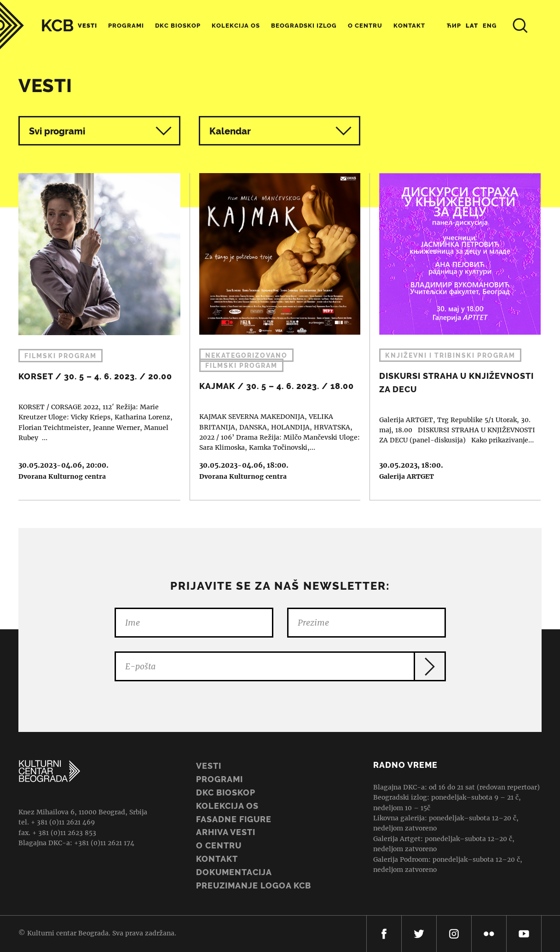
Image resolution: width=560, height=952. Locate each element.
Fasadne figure (234, 819)
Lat (472, 26)
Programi (126, 26)
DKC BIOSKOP (226, 792)
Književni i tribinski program (450, 355)
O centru (365, 26)
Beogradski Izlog (304, 26)
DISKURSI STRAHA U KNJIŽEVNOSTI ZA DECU (455, 337)
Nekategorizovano (246, 355)
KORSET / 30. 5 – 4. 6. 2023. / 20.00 (95, 337)
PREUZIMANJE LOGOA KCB (254, 885)
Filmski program (61, 356)
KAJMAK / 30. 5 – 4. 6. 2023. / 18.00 (275, 337)
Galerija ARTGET (407, 476)
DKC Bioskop (178, 26)
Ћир (454, 26)
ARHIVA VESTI (226, 832)
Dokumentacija (234, 872)
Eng (490, 26)
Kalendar (281, 131)
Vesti (87, 26)
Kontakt (409, 26)
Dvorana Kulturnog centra (62, 476)
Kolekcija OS (236, 26)
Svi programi (100, 131)
